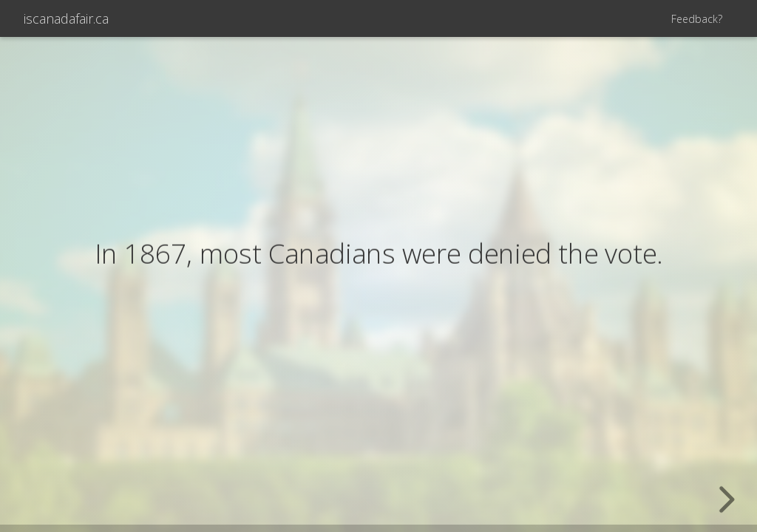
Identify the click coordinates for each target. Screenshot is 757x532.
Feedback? (697, 19)
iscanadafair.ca (66, 18)
